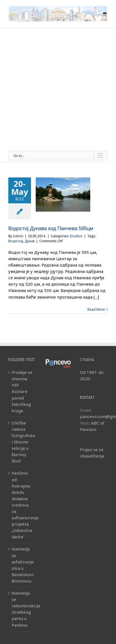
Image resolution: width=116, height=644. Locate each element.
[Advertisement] (58, 90)
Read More (96, 309)
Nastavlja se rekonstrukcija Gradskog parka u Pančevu (22, 609)
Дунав (30, 241)
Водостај (16, 241)
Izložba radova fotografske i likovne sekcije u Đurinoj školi (22, 442)
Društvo (76, 236)
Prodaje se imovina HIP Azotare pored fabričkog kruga (22, 391)
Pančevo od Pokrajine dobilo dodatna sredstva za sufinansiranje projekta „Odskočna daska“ (22, 505)
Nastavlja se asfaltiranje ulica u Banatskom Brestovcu (22, 565)
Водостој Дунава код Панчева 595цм (51, 228)
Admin (18, 236)
